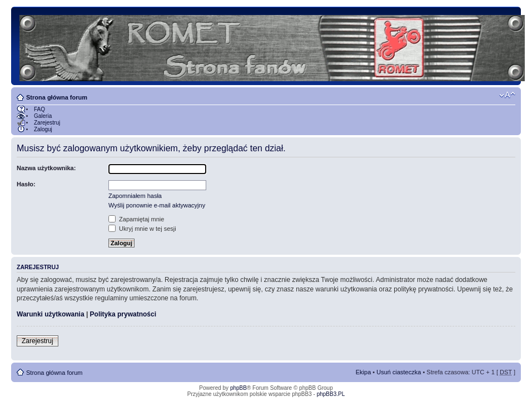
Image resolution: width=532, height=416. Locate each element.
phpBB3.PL (331, 394)
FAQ (39, 109)
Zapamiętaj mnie (136, 219)
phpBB (238, 388)
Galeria (43, 116)
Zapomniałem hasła (135, 196)
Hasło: (26, 184)
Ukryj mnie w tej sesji (142, 229)
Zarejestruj (47, 123)
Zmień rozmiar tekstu (507, 95)
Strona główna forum (57, 97)
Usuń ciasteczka (399, 372)
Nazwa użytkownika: (46, 168)
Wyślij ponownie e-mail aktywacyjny (157, 205)
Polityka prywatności (123, 314)
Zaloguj (43, 129)
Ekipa (364, 372)
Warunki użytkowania (51, 314)
